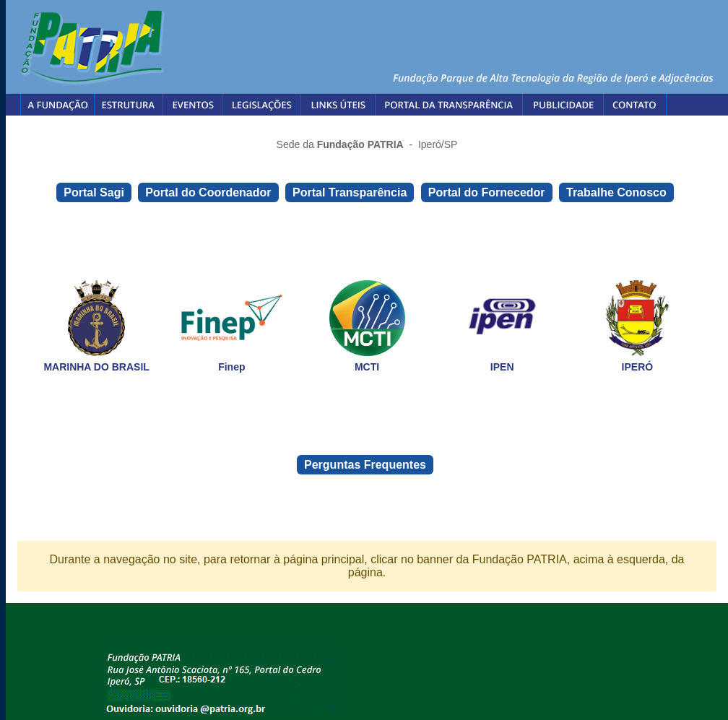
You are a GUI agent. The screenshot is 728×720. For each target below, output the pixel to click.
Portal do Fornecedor (487, 192)
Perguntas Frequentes (365, 465)
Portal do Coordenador (208, 192)
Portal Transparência (350, 192)
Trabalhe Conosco (616, 192)
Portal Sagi (94, 192)
